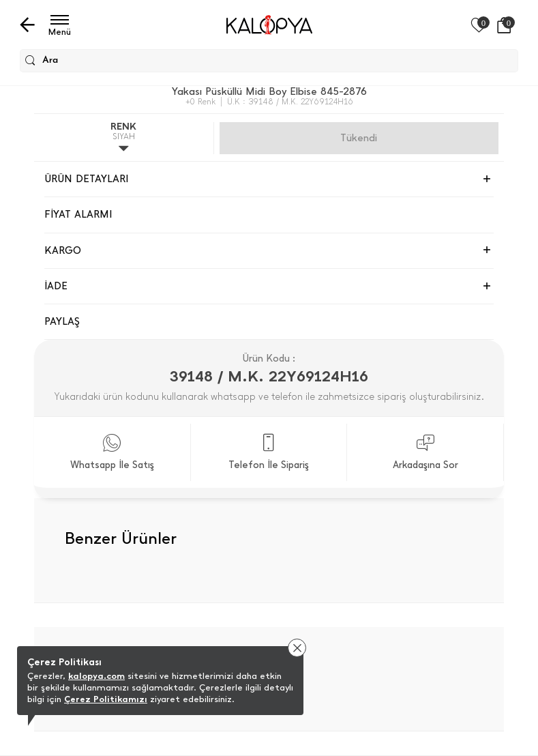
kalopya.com (96, 676)
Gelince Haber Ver (359, 138)
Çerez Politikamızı (106, 699)
